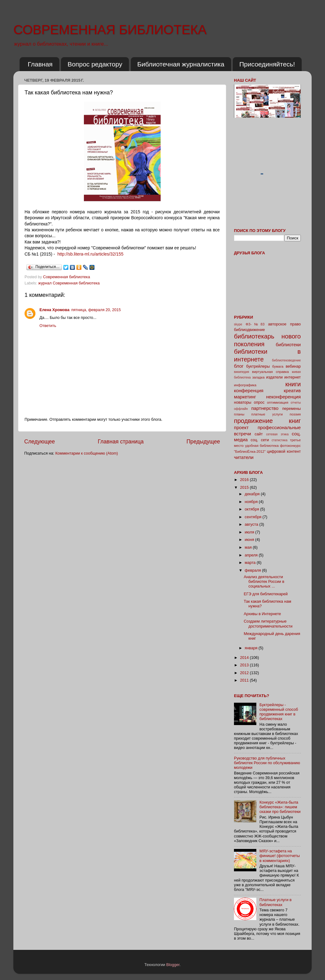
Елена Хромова (54, 310)
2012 (245, 673)
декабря (253, 494)
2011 (245, 680)
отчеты (296, 403)
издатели (274, 377)
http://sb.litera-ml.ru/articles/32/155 (91, 254)
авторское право (284, 324)
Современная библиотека (67, 277)
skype (238, 324)
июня (250, 540)
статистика (279, 440)
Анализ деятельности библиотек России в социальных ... (264, 582)
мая (249, 547)
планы (239, 414)
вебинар (293, 366)
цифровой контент (284, 451)
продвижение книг (267, 421)
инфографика (245, 385)
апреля (252, 555)
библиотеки (288, 345)
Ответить (48, 326)
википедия (242, 372)
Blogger (173, 965)
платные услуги (267, 414)
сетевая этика (277, 434)
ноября (252, 502)
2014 (245, 658)
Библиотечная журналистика (181, 64)
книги (293, 384)
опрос (259, 402)
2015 (245, 488)
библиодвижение (249, 330)
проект (241, 427)
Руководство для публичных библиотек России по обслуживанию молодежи (267, 763)
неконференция (283, 397)
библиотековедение (286, 360)
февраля (254, 570)
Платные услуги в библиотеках (275, 902)
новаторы (243, 402)
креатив (292, 390)
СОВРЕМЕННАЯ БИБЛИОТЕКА (110, 30)
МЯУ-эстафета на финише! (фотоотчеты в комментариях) (280, 856)
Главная (40, 64)
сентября (254, 517)
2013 (245, 665)
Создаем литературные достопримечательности (268, 624)
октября (253, 509)
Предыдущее (203, 442)
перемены (291, 409)
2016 (245, 480)
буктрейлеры (258, 366)
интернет (293, 377)
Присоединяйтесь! (267, 64)
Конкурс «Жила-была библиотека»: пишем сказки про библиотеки (280, 807)
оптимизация (278, 402)
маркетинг (245, 397)
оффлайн (241, 409)
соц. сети (260, 440)
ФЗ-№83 (255, 324)
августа (252, 524)
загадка (259, 377)
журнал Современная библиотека (69, 283)
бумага (278, 366)
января (252, 648)
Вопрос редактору (95, 64)
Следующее (40, 442)
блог (239, 366)
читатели (244, 457)
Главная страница (121, 442)
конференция (249, 390)
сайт (259, 434)
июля (250, 532)
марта (251, 563)
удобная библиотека (262, 446)
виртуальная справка (270, 372)
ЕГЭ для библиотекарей (265, 594)
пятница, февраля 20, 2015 (96, 310)
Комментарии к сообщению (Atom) (87, 453)
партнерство (265, 408)
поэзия (295, 414)
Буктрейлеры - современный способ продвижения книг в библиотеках (279, 712)
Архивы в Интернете (262, 614)
